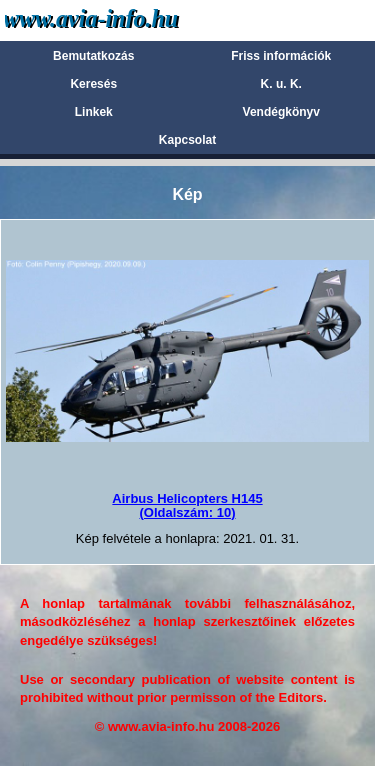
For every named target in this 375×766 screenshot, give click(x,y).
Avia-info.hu (126, 19)
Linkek (94, 112)
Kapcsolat (187, 140)
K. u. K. (281, 84)
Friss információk (281, 56)
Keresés (93, 84)
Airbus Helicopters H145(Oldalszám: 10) (187, 505)
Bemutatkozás (93, 56)
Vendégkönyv (281, 112)
